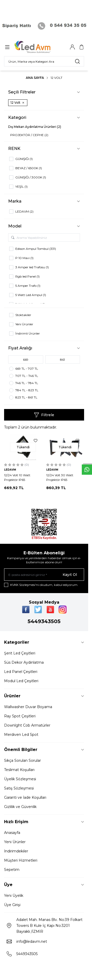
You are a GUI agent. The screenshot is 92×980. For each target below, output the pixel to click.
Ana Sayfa (35, 78)
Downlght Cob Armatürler (27, 725)
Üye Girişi (12, 905)
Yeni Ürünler (15, 842)
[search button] (77, 61)
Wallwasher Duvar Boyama (28, 707)
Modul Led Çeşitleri (21, 681)
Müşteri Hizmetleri (21, 860)
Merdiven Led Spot (21, 735)
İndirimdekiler (16, 851)
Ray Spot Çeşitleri (20, 716)
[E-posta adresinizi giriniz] (44, 575)
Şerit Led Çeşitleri (20, 653)
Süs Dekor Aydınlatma (24, 662)
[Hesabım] (72, 47)
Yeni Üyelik (14, 896)
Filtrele (44, 415)
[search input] (44, 61)
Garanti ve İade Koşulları (25, 797)
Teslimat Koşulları (19, 770)
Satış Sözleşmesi (19, 788)
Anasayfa (12, 833)
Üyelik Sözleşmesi (20, 779)
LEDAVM (10, 470)
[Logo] (39, 47)
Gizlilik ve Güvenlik (20, 807)
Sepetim (12, 870)
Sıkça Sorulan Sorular (22, 760)
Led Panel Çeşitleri (21, 672)
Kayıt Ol (70, 575)
